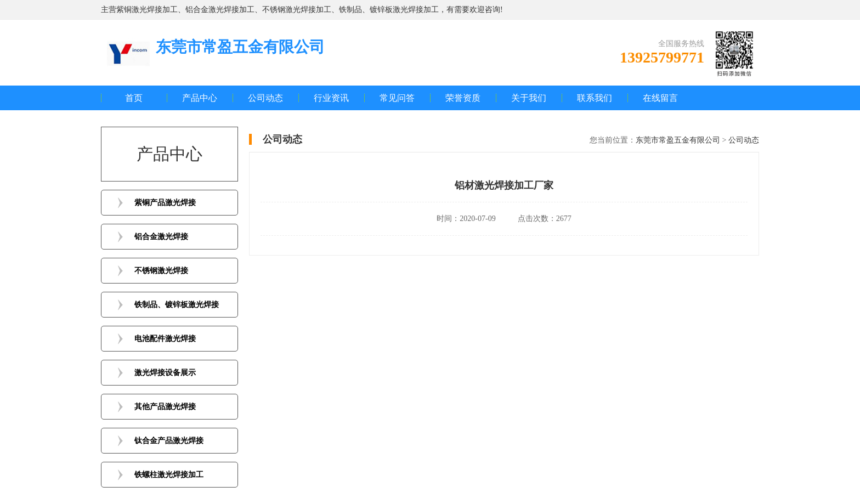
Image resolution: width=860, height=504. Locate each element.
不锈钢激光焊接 (161, 271)
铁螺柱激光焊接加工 (169, 475)
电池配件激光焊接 (165, 339)
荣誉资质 (463, 98)
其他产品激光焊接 (165, 407)
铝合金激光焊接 (161, 237)
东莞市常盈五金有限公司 (678, 140)
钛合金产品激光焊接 (169, 441)
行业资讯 (331, 98)
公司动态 (265, 98)
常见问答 (397, 98)
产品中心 (200, 98)
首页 (134, 98)
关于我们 (529, 98)
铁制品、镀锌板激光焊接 (177, 305)
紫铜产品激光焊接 (165, 203)
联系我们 (595, 98)
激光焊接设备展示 (165, 373)
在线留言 (660, 98)
